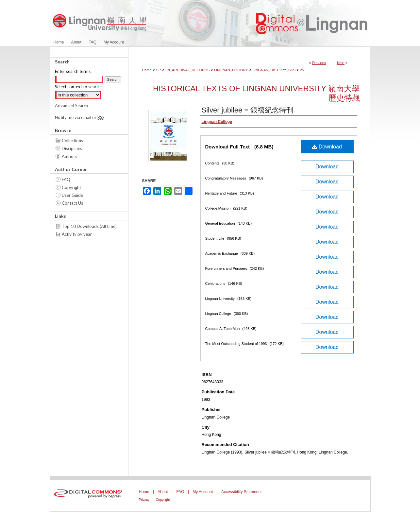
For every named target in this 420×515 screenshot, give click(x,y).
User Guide (72, 195)
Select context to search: (78, 87)
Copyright (71, 187)
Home (147, 70)
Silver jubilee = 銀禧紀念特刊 (248, 110)
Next (341, 63)
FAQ (66, 180)
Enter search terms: (73, 71)
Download (327, 147)
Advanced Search (71, 106)
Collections (72, 141)
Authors (69, 156)
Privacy (144, 500)
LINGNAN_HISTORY (231, 70)
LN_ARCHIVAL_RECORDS (188, 70)
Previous (319, 63)
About (163, 492)
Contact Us (72, 203)
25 (302, 70)
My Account (203, 492)
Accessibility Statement (241, 492)
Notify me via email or (80, 117)
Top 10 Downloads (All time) (89, 226)
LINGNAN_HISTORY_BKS (274, 70)
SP (159, 70)
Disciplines (72, 148)
